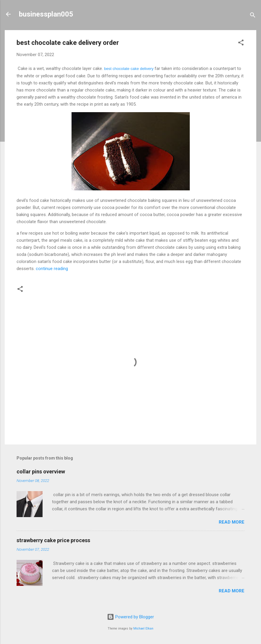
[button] (241, 44)
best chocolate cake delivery (129, 69)
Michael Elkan (143, 629)
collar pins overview (41, 471)
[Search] (253, 16)
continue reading (51, 269)
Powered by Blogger (130, 617)
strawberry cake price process (53, 540)
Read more (232, 522)
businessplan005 (46, 14)
